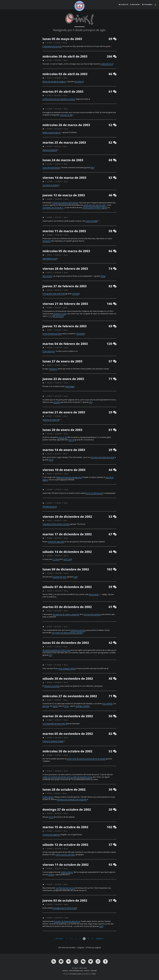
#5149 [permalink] (49, 665)
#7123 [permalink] (49, 146)
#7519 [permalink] (49, 60)
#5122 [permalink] (49, 611)
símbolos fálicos (67, 872)
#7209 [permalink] (50, 109)
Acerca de (124, 5)
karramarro (79, 81)
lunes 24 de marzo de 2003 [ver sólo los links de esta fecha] (63, 160)
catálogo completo (83, 706)
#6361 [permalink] (49, 503)
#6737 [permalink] (49, 272)
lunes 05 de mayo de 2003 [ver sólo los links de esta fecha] (62, 39)
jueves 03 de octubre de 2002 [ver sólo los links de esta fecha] (65, 900)
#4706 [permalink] (50, 738)
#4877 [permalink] (49, 520)
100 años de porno (50, 506)
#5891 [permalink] (49, 831)
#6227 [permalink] (49, 416)
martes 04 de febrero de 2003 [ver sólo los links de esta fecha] (65, 344)
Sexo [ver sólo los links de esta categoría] (65, 43)
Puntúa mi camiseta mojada (53, 741)
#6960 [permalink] (50, 235)
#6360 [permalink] (50, 489)
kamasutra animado (78, 630)
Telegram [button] (147, 5)
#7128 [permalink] (49, 129)
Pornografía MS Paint (54, 294)
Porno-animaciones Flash (52, 334)
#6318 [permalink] (49, 454)
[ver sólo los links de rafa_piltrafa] (43, 556)
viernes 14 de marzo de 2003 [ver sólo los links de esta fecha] (64, 178)
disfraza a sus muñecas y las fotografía (72, 799)
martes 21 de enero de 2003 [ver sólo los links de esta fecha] (64, 412)
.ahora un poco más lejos (65, 855)
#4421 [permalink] (49, 700)
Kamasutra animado (52, 686)
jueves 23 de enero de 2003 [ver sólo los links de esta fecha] (63, 379)
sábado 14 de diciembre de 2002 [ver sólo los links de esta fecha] (67, 552)
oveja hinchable (91, 221)
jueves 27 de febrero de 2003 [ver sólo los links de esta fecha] (65, 286)
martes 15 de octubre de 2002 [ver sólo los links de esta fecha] (65, 827)
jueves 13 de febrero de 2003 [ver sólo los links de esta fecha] (65, 326)
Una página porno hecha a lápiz (65, 908)
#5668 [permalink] (50, 755)
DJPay (103, 276)
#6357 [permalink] (49, 474)
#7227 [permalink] (49, 78)
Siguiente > (100, 939)
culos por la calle (66, 115)
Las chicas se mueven (51, 185)
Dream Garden (48, 797)
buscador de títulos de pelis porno (67, 921)
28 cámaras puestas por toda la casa (56, 650)
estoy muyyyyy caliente (67, 668)
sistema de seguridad (56, 542)
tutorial (71, 440)
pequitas (57, 402)
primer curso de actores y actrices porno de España (86, 759)
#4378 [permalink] (49, 682)
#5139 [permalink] (49, 647)
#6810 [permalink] (49, 308)
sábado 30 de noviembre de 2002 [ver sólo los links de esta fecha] (68, 679)
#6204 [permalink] (50, 383)
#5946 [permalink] (50, 884)
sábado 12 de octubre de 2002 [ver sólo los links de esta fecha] (65, 845)
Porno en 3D (62, 437)
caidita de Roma (107, 64)
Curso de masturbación (51, 168)
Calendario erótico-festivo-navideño (56, 524)
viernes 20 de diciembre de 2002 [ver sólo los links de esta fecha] (67, 517)
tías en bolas (94, 594)
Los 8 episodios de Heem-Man (54, 724)
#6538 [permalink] (50, 348)
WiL (91, 402)
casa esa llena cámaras (92, 614)
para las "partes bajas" (95, 205)
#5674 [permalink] (49, 771)
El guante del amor (59, 577)
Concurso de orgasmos (51, 835)
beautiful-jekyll (75, 974)
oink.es (65, 971)
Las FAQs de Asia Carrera (65, 888)
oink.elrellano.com (76, 971)
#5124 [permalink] (49, 627)
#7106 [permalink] (49, 164)
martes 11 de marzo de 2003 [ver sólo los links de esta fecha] (64, 231)
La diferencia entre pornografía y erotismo (59, 99)
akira (51, 460)
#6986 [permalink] (50, 199)
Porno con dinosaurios (94, 493)
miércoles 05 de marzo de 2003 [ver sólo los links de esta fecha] (66, 251)
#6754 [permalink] (49, 290)
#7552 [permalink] (49, 43)
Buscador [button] (135, 5)
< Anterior (59, 939)
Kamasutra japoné (50, 150)
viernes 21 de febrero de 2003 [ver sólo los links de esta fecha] (65, 304)
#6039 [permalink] (50, 904)
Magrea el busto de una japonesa (69, 477)
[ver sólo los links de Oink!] (43, 43)
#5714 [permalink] (49, 793)
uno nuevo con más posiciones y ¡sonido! (67, 633)
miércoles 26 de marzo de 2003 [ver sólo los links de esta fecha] (66, 125)
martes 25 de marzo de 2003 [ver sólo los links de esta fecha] (64, 142)
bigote (55, 706)
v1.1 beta (56, 559)
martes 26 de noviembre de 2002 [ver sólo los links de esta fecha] (68, 716)
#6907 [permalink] (50, 330)
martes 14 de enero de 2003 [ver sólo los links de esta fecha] (64, 450)
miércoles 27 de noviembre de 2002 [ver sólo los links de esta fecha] (70, 696)
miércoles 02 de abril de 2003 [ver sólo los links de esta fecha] (65, 74)
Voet (75, 577)
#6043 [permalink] (50, 918)
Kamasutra (53, 369)
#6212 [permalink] (49, 396)
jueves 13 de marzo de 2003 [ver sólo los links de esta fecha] (64, 195)
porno (51, 817)
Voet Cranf (67, 559)
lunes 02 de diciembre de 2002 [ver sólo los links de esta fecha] (66, 643)
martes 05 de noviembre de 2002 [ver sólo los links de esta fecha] (68, 734)
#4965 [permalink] (50, 556)
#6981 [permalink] (49, 217)
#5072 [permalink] (49, 591)
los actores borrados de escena (102, 457)
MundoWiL (81, 334)
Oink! (93, 974)
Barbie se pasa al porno (52, 132)
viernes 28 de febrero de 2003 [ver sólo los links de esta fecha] (65, 269)
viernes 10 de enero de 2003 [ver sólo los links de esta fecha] (64, 470)
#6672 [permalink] (49, 255)
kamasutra (47, 241)
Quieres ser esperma (51, 420)
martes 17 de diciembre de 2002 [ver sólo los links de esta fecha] (67, 534)
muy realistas (107, 704)
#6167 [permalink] (49, 365)
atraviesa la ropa (60, 314)
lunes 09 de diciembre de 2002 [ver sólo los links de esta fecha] (66, 569)
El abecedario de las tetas (52, 46)
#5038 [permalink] (50, 573)
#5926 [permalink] (50, 848)
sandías (51, 875)
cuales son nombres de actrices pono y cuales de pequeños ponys (67, 777)
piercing (46, 706)
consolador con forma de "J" (53, 208)
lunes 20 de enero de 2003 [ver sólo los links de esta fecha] (62, 430)
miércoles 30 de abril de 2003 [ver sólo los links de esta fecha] (65, 56)
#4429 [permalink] (49, 720)
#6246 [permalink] (50, 434)
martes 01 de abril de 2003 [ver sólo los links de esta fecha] (63, 92)
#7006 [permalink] (50, 181)
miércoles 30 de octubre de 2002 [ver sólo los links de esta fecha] (67, 751)
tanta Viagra (70, 386)
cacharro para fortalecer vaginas (95, 208)
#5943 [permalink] (50, 868)
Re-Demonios (58, 316)
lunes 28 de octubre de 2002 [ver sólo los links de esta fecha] (64, 789)
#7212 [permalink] (49, 95)
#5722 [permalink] (49, 813)
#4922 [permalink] (49, 538)
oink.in (87, 971)
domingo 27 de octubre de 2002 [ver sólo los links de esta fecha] (67, 809)
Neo (92, 168)
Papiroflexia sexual (50, 258)
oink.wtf (94, 971)
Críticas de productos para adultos (65, 203)
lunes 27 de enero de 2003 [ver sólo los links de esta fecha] (62, 361)
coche (66, 706)
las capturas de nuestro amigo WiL (66, 614)
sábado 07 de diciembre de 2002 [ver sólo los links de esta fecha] (67, 587)
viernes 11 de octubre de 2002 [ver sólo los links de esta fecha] (66, 865)
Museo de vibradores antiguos (54, 81)
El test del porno (49, 351)
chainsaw (75, 294)
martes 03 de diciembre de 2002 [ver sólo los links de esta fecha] (67, 607)
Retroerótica (47, 276)
